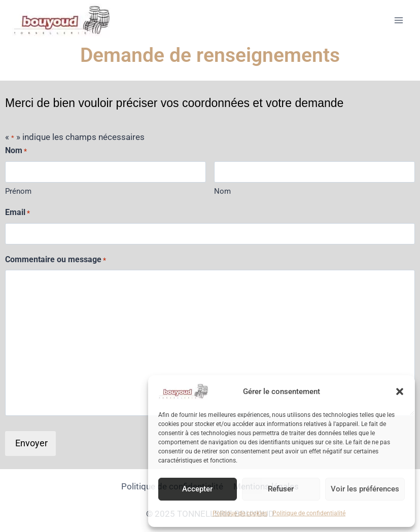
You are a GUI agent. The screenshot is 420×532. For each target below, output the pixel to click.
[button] (400, 392)
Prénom (18, 191)
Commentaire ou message (56, 260)
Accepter (197, 489)
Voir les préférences (365, 489)
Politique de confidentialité (309, 513)
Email (17, 213)
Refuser (281, 489)
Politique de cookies (240, 513)
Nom (222, 191)
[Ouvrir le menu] (398, 20)
